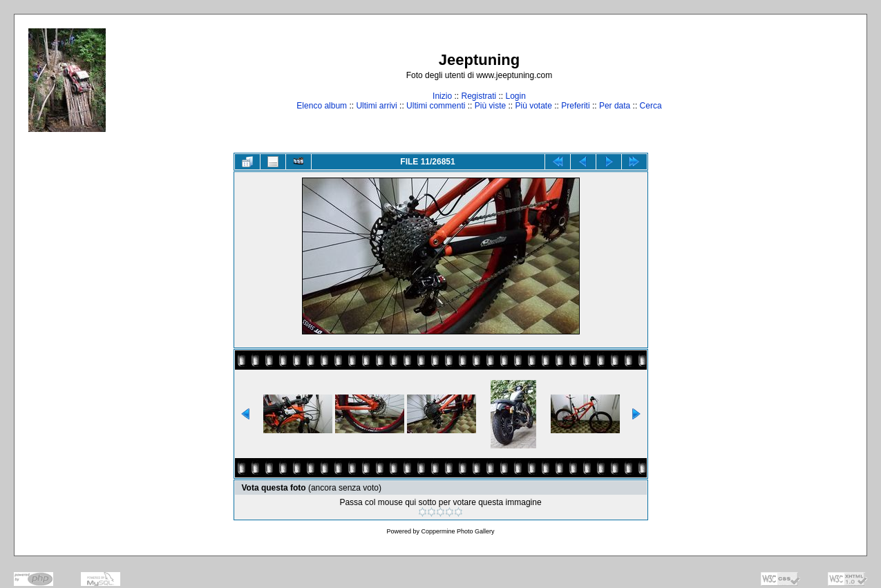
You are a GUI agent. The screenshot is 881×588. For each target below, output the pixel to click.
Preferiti (575, 106)
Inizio (442, 96)
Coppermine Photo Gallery (457, 531)
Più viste (490, 106)
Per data (615, 106)
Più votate (533, 106)
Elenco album (322, 106)
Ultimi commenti (436, 106)
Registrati (479, 96)
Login (516, 96)
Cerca (651, 106)
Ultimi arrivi (376, 106)
